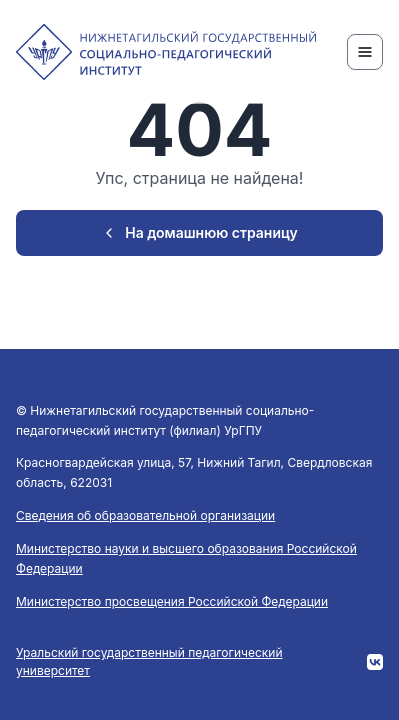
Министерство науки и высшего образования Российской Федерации (186, 558)
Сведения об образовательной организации (145, 515)
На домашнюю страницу (199, 232)
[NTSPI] (166, 52)
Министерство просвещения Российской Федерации (172, 601)
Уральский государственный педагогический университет (149, 661)
